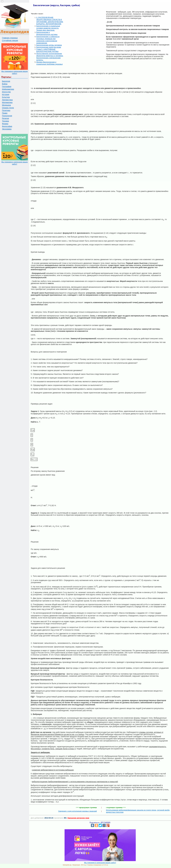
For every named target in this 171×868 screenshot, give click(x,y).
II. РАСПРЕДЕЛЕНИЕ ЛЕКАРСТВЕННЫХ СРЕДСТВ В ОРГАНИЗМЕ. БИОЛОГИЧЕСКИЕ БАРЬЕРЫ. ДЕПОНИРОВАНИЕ (50, 21)
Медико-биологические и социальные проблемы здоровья (49, 63)
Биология (6, 81)
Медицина (6, 105)
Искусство (6, 92)
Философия (7, 126)
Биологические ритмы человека (49, 45)
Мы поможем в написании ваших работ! (15, 72)
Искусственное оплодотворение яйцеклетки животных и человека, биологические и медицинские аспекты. (50, 57)
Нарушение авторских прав (78, 818)
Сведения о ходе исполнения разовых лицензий (77, 811)
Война (5, 84)
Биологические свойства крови (49, 47)
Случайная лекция (10, 40)
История (6, 94)
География (7, 87)
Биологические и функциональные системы (47, 33)
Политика (6, 110)
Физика (5, 124)
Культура (6, 97)
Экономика (7, 129)
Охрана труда (8, 108)
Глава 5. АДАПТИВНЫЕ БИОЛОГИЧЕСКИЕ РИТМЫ (47, 50)
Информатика (8, 89)
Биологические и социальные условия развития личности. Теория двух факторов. (48, 28)
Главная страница (10, 38)
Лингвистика (7, 100)
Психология (7, 116)
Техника (5, 121)
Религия (6, 118)
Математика (7, 102)
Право (5, 113)
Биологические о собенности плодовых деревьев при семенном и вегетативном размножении (48, 40)
